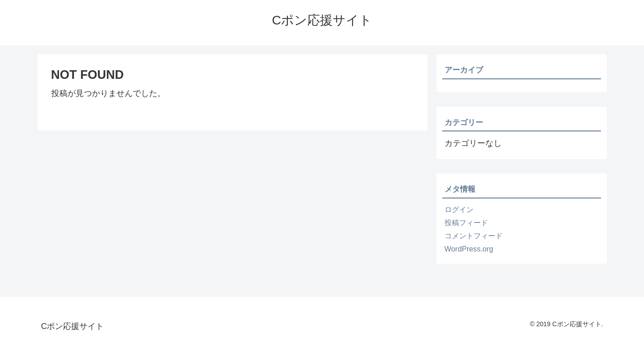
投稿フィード (466, 222)
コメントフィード (474, 236)
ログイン (459, 209)
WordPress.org (469, 249)
